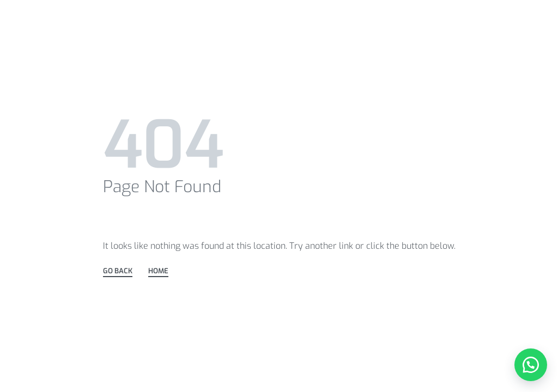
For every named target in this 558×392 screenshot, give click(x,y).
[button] (531, 365)
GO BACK (118, 271)
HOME (158, 271)
